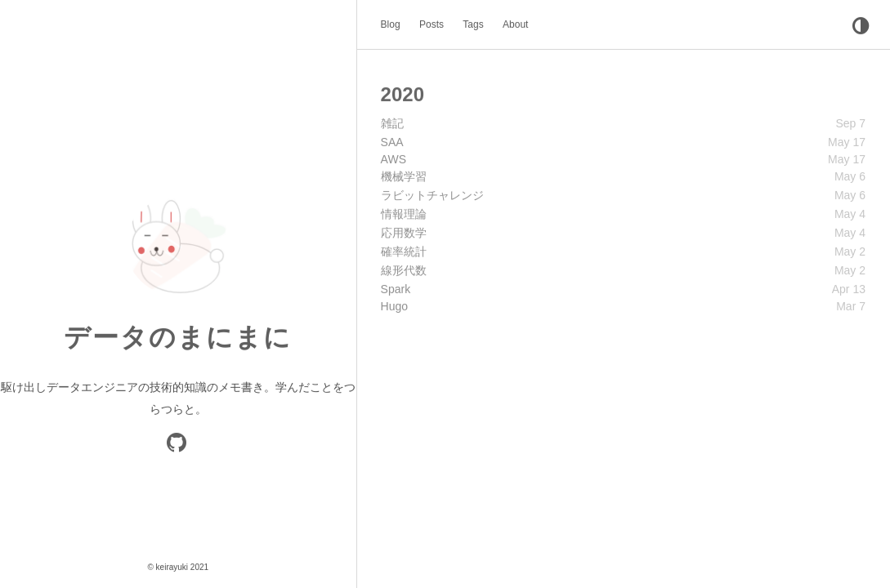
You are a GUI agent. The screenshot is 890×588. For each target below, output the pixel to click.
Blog (391, 24)
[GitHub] (178, 447)
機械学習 (404, 176)
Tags (473, 24)
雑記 (392, 122)
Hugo (394, 305)
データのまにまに (178, 337)
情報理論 (404, 213)
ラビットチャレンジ (432, 194)
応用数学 (404, 232)
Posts (432, 24)
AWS (394, 158)
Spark (396, 288)
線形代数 (404, 269)
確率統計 (404, 251)
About (515, 24)
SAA (392, 141)
